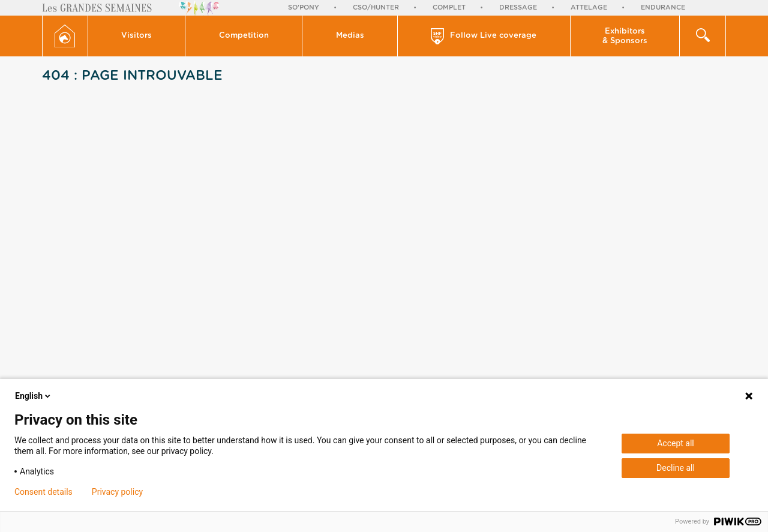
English (34, 396)
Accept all (676, 443)
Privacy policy (117, 492)
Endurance (663, 7)
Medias (350, 36)
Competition (244, 36)
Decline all (676, 468)
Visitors (136, 36)
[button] (137, 36)
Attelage (589, 7)
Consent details (43, 492)
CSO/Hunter (376, 7)
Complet (449, 7)
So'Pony (304, 7)
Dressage (518, 7)
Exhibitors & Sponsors (625, 36)
